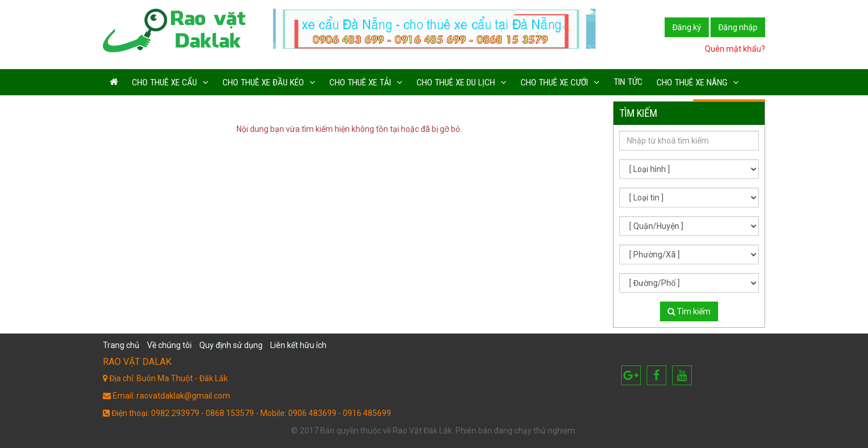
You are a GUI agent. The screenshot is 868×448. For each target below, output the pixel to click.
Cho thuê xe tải (360, 83)
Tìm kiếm (689, 311)
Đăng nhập (738, 27)
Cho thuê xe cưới (554, 83)
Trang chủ (121, 345)
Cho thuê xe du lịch (456, 83)
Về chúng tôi (169, 345)
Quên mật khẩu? (735, 49)
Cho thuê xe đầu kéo (263, 83)
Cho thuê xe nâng (692, 83)
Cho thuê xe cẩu (164, 83)
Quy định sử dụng (231, 345)
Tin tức (628, 82)
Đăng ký (687, 27)
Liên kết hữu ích (298, 345)
